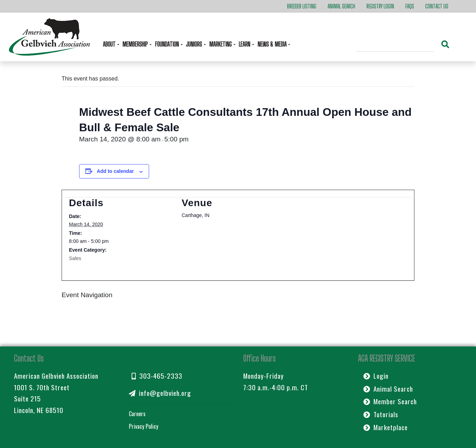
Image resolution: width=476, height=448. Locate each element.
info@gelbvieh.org (160, 393)
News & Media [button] (273, 44)
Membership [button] (136, 44)
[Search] (395, 45)
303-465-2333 (157, 376)
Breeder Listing (302, 6)
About (110, 44)
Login (376, 376)
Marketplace (386, 427)
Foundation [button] (168, 44)
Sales (75, 258)
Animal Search (341, 6)
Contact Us (437, 6)
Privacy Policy (143, 426)
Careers (137, 414)
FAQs (410, 6)
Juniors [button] (195, 44)
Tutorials (381, 414)
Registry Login (380, 6)
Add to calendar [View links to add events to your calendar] (115, 171)
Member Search (390, 401)
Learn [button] (245, 44)
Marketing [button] (221, 44)
